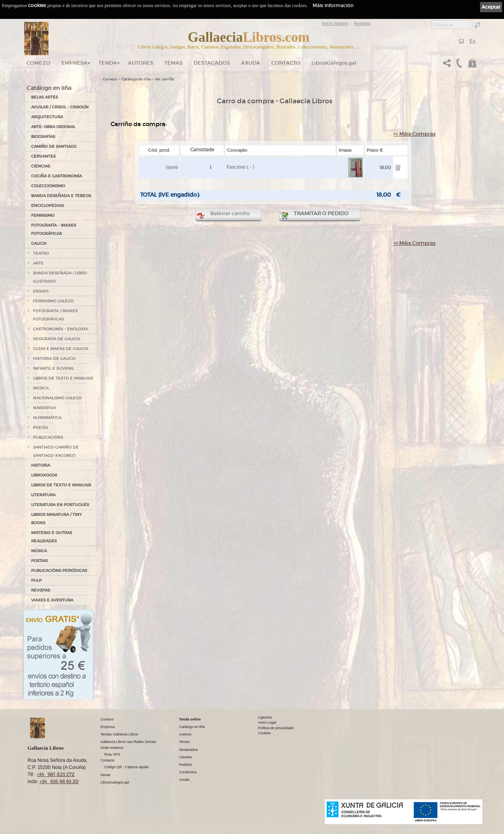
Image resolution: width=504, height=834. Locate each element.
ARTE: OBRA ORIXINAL (53, 127)
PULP (36, 580)
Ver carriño (165, 79)
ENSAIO (41, 291)
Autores (141, 63)
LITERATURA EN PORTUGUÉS (60, 505)
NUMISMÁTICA (47, 418)
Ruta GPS (112, 754)
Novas (106, 775)
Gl (461, 41)
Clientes (186, 757)
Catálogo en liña (136, 79)
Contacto (286, 63)
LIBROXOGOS (44, 475)
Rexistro (362, 23)
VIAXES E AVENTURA (52, 600)
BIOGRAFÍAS (43, 137)
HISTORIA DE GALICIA (54, 358)
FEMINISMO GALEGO (53, 301)
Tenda (108, 63)
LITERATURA (43, 495)
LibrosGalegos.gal (334, 63)
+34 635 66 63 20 (59, 781)
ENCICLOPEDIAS (47, 206)
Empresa (74, 63)
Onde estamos (112, 748)
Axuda (251, 63)
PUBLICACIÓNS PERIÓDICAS (59, 571)
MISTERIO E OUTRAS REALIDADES (52, 537)
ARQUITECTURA (47, 117)
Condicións (188, 772)
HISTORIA (41, 465)
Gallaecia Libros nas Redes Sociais (128, 742)
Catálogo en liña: (50, 88)
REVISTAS (41, 590)
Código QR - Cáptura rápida (126, 767)
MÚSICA (41, 388)
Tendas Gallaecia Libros (119, 734)
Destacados (189, 750)
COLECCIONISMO (48, 186)
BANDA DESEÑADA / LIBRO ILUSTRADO (60, 277)
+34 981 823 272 (56, 774)
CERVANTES (43, 156)
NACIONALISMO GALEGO (57, 398)
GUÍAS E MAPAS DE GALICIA (61, 349)
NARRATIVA (44, 408)
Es (472, 41)
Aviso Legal (267, 722)
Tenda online (190, 719)
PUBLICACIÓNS (48, 437)
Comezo (38, 63)
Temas (173, 63)
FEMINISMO (43, 215)
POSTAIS (39, 561)
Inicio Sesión (335, 23)
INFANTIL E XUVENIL (54, 368)
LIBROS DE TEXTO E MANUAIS (63, 378)
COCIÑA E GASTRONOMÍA (57, 176)
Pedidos (186, 765)
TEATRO (41, 253)
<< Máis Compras (414, 134)
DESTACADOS (212, 63)
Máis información (333, 5)
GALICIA (39, 243)
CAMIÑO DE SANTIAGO (54, 146)
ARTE (38, 263)
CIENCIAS (41, 166)
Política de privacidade (276, 728)
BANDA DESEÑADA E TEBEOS (61, 196)
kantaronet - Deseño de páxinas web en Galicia (441, 829)
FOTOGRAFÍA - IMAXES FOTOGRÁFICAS (54, 229)
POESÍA (41, 427)
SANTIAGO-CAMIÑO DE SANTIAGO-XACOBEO (56, 451)
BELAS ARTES (44, 97)
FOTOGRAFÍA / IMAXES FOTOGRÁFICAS (55, 315)
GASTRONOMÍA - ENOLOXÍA (60, 329)
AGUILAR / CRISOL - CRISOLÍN (60, 107)
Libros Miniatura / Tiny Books (56, 519)
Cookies (264, 733)
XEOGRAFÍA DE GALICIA (57, 339)
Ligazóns (265, 717)
